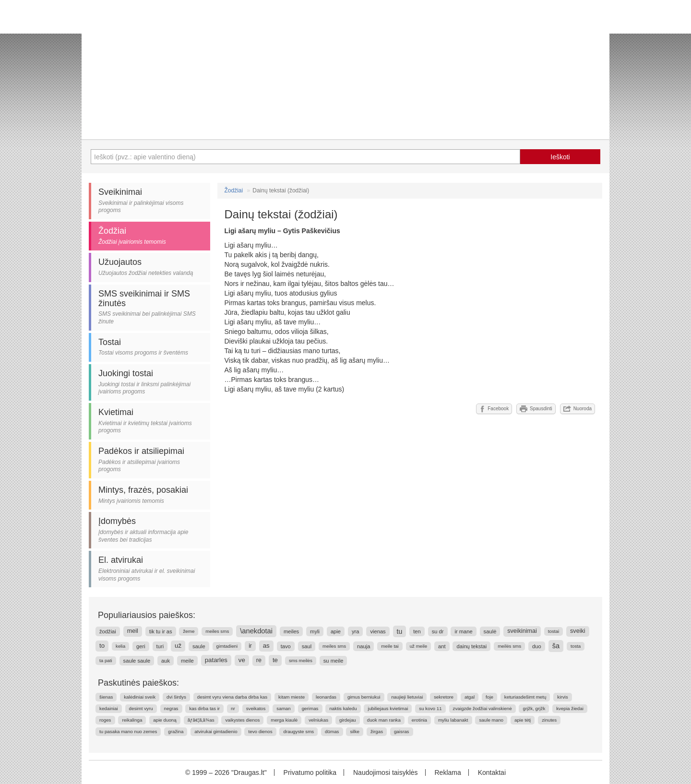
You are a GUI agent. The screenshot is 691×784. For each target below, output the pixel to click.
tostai (554, 631)
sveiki (578, 631)
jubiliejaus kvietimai (388, 708)
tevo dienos (260, 731)
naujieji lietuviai (407, 697)
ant (442, 646)
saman (283, 708)
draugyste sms (298, 731)
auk (166, 661)
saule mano (491, 720)
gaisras (402, 731)
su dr (438, 631)
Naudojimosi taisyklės (386, 772)
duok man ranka (384, 720)
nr (233, 708)
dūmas (332, 731)
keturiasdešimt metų (525, 697)
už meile (418, 646)
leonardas (326, 697)
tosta (576, 646)
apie (336, 631)
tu (400, 631)
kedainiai (109, 708)
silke (355, 731)
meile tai (390, 646)
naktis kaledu (343, 708)
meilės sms (509, 646)
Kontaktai (492, 772)
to (102, 646)
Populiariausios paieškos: (147, 615)
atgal (470, 697)
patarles (216, 660)
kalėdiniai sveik (140, 697)
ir (250, 646)
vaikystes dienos (242, 720)
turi (160, 646)
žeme (189, 631)
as (266, 646)
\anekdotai (256, 631)
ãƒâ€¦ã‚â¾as (201, 720)
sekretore (444, 697)
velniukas (318, 720)
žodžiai (108, 631)
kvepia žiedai (570, 708)
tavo (286, 646)
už (178, 646)
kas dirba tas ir (204, 708)
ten (417, 631)
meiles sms (217, 631)
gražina (176, 731)
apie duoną (165, 720)
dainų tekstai (471, 646)
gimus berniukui (364, 697)
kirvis (562, 697)
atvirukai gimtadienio (216, 731)
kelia (120, 646)
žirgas (377, 731)
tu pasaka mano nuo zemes (128, 731)
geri (141, 646)
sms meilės (301, 660)
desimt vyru (141, 708)
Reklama (447, 772)
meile (187, 661)
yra (356, 631)
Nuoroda (578, 409)
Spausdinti (536, 409)
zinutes (549, 720)
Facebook (494, 409)
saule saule (137, 661)
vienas (378, 631)
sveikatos (256, 708)
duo (537, 646)
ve (242, 660)
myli (315, 631)
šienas (106, 697)
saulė (490, 631)
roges (105, 720)
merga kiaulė (284, 720)
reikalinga (132, 720)
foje (489, 697)
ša (556, 646)
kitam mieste (292, 697)
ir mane (463, 631)
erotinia (419, 720)
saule (199, 646)
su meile (334, 661)
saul (307, 646)
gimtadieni (227, 646)
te (275, 660)
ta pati (106, 660)
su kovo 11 (430, 708)
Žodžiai (234, 190)
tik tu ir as (161, 631)
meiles (291, 631)
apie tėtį (523, 720)
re (259, 660)
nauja (363, 646)
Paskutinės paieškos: (138, 683)
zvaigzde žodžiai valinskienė (483, 708)
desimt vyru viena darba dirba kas (232, 697)
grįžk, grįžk (534, 708)
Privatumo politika (310, 772)
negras (171, 708)
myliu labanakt (453, 720)
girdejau (348, 720)
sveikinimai (522, 631)
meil (133, 631)
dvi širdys (176, 697)
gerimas (310, 708)
